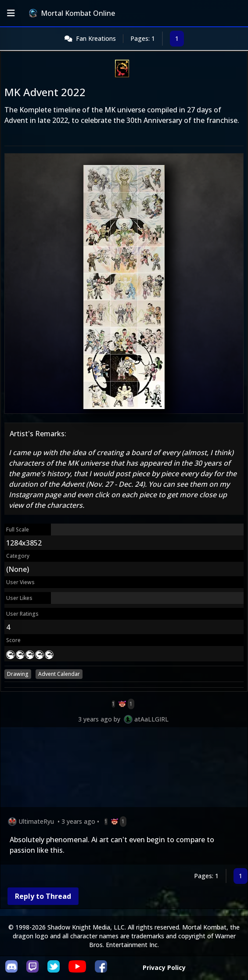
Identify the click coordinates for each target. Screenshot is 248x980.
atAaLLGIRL (151, 719)
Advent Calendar (59, 674)
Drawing (18, 674)
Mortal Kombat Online (72, 13)
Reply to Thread (43, 896)
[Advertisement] (124, 769)
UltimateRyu (36, 821)
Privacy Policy (164, 967)
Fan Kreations (96, 38)
